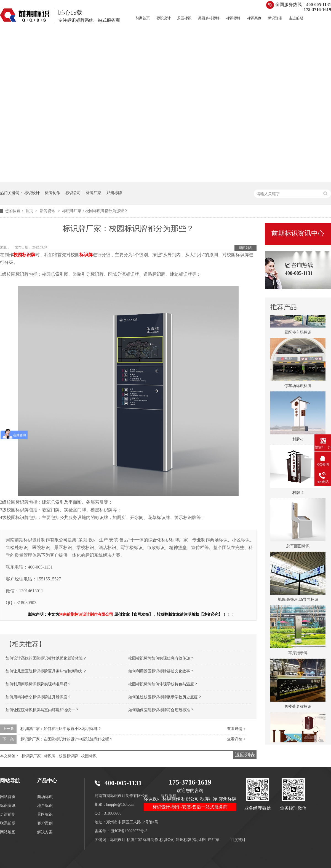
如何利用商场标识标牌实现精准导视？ (38, 684)
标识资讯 (275, 18)
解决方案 (45, 832)
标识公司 (73, 193)
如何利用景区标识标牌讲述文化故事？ (161, 671)
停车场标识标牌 (298, 387)
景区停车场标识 (298, 334)
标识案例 (254, 18)
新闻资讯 (48, 211)
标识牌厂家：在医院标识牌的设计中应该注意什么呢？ (67, 739)
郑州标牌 (114, 193)
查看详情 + (236, 729)
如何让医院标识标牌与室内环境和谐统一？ (42, 710)
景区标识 (184, 18)
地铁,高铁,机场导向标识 (298, 601)
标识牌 (50, 756)
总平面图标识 (298, 547)
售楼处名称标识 (298, 708)
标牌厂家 (94, 193)
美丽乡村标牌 (209, 18)
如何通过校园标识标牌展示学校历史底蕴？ (165, 697)
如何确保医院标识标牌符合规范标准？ (161, 710)
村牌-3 (298, 441)
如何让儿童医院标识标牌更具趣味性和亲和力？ (46, 671)
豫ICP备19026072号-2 (129, 831)
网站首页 (8, 797)
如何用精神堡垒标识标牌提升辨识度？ (38, 697)
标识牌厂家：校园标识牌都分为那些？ (95, 211)
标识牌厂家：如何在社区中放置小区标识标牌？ (61, 729)
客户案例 (45, 823)
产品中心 (47, 781)
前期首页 (143, 18)
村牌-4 (298, 494)
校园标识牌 (68, 756)
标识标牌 (233, 18)
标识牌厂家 (31, 756)
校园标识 (89, 756)
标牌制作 (52, 193)
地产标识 (45, 806)
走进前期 (296, 18)
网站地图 (8, 832)
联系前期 (8, 823)
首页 (30, 211)
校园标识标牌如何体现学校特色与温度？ (163, 684)
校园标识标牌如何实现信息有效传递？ (161, 658)
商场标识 (45, 797)
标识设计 (164, 18)
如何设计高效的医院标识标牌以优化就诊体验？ (46, 658)
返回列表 (245, 248)
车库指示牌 (298, 654)
